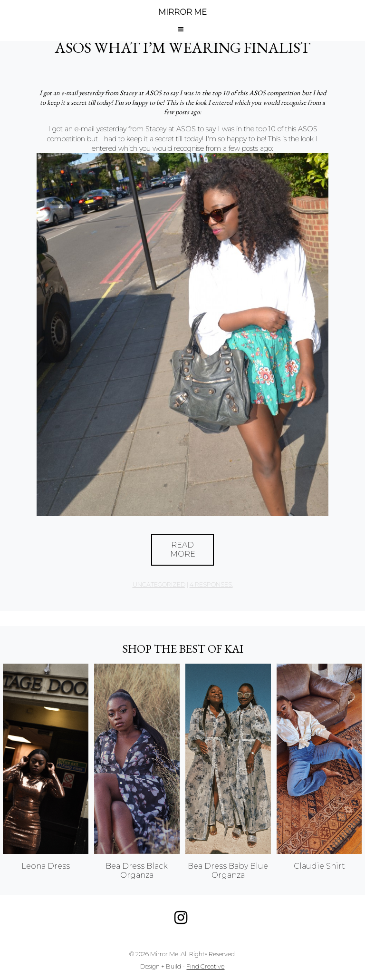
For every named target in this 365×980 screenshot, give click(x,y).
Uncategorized (159, 584)
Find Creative (205, 966)
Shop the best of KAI (183, 649)
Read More (183, 549)
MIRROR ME (182, 12)
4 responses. (211, 584)
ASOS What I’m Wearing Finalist (182, 48)
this (291, 129)
